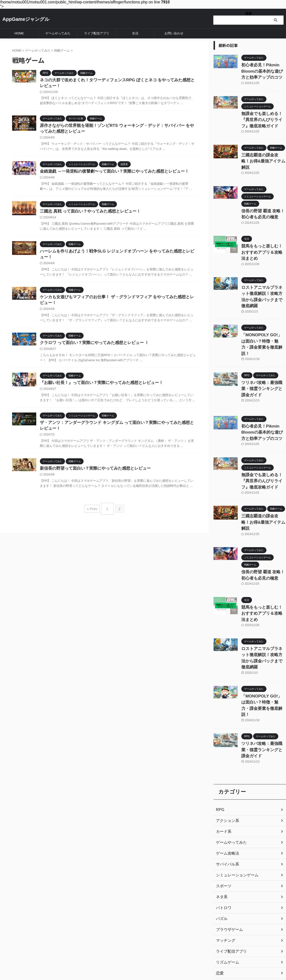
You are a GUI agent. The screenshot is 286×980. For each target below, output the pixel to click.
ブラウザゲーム (228, 839)
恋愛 (219, 882)
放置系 (221, 904)
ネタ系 (221, 806)
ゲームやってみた (58, 33)
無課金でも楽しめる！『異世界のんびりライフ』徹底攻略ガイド (263, 117)
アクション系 (226, 730)
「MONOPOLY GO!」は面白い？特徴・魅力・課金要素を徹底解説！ (263, 311)
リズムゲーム (226, 872)
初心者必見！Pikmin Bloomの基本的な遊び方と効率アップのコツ (263, 70)
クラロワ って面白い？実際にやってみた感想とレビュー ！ (91, 348)
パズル (221, 828)
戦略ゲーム (224, 893)
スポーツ (223, 795)
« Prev (93, 514)
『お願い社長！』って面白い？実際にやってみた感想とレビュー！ (98, 388)
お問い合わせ (174, 33)
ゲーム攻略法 (226, 763)
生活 (135, 33)
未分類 (221, 915)
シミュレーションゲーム (235, 784)
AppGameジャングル (26, 19)
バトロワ (223, 817)
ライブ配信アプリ (97, 33)
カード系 (223, 741)
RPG (220, 719)
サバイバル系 (226, 773)
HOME (19, 33)
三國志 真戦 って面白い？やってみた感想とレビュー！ (87, 214)
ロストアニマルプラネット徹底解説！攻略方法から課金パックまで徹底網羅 (263, 272)
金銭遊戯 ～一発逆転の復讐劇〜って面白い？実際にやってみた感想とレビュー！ (110, 173)
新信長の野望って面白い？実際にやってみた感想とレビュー (92, 475)
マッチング (224, 850)
